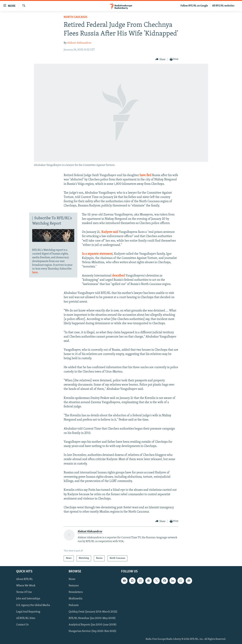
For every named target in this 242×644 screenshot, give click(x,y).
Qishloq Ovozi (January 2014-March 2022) (93, 612)
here (35, 273)
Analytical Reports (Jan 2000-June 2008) (93, 625)
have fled (146, 175)
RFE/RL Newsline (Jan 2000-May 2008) (92, 618)
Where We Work (26, 586)
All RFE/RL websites (223, 6)
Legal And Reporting (28, 612)
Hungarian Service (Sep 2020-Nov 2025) (92, 631)
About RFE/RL (25, 579)
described (118, 276)
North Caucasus (76, 17)
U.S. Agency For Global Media (33, 605)
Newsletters (76, 592)
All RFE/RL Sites (26, 618)
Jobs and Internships (28, 599)
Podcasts (74, 605)
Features (74, 586)
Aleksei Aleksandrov (79, 43)
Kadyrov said (110, 232)
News (72, 579)
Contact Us (22, 625)
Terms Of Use (24, 592)
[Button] (160, 59)
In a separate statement (97, 254)
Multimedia (76, 599)
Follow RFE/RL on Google (194, 6)
